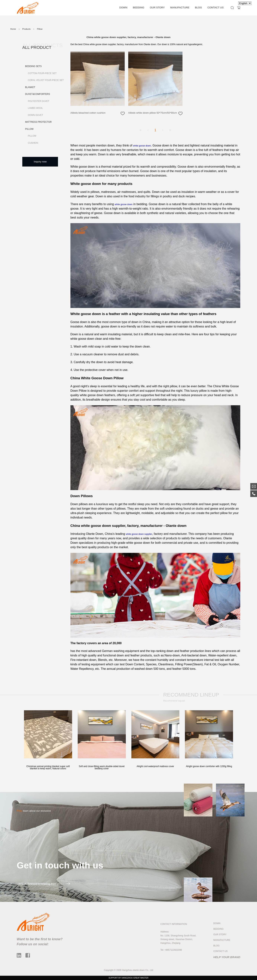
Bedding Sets (33, 66)
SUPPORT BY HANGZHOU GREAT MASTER (128, 978)
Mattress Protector (38, 122)
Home (13, 29)
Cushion (33, 143)
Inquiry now (40, 162)
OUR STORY (157, 8)
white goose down (142, 146)
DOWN (123, 8)
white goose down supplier (139, 534)
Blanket (30, 87)
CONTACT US (215, 8)
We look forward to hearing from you (43, 884)
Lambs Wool (35, 108)
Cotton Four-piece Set (42, 73)
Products (26, 29)
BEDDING (139, 8)
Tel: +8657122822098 (171, 950)
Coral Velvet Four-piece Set (46, 80)
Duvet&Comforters (38, 94)
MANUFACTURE (180, 8)
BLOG (198, 8)
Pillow (29, 129)
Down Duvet (35, 115)
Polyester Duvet (39, 101)
